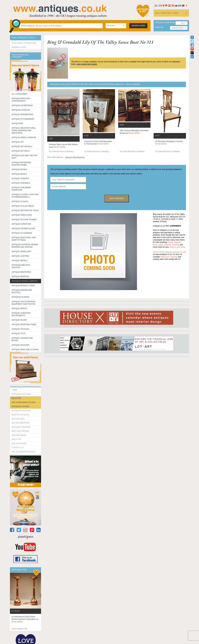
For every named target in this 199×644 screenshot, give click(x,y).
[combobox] (116, 26)
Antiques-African (21, 110)
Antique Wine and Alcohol (25, 350)
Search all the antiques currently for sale (169, 252)
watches (168, 245)
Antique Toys (18, 334)
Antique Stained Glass (23, 229)
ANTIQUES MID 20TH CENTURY (21, 266)
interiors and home (177, 247)
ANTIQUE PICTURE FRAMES (24, 220)
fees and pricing (20, 431)
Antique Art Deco (21, 151)
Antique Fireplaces (22, 215)
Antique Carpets (20, 179)
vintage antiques (174, 242)
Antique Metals (20, 261)
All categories (19, 94)
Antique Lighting (20, 256)
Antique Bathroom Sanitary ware (21, 164)
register (16, 398)
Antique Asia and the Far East (24, 157)
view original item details (87, 64)
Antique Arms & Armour (24, 138)
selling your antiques (169, 257)
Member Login (19, 47)
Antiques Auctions (21, 394)
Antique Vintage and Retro (22, 339)
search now (138, 26)
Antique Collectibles (23, 206)
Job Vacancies (19, 444)
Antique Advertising (22, 105)
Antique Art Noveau (22, 147)
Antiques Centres (21, 427)
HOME (14, 390)
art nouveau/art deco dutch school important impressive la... (25, 619)
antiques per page (165, 23)
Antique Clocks (20, 202)
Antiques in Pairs (20, 297)
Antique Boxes (19, 174)
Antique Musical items (23, 286)
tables (161, 245)
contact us (17, 448)
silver (155, 245)
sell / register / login (167, 13)
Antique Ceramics (21, 183)
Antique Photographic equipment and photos (23, 303)
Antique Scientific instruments (21, 314)
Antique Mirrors (20, 277)
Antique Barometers (22, 115)
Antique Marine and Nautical (22, 291)
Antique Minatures (21, 272)
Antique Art (18, 142)
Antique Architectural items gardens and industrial (24, 131)
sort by (159, 27)
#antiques (26, 536)
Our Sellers (18, 419)
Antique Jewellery (21, 252)
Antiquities (17, 124)
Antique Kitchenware (23, 119)
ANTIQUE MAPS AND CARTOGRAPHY (21, 100)
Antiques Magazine (21, 411)
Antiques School (20, 406)
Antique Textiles (20, 329)
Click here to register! (24, 43)
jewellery (176, 245)
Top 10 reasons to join (23, 402)
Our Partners (19, 435)
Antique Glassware (22, 233)
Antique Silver (19, 320)
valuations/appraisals (23, 452)
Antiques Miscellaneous (24, 281)
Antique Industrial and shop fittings (24, 239)
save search (117, 198)
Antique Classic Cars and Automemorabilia (25, 196)
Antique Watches (20, 345)
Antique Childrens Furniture (21, 189)
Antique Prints (19, 309)
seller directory (21, 423)
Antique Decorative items (25, 211)
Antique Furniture (21, 224)
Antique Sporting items (24, 325)
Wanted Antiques (21, 415)
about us (16, 439)
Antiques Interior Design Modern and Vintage (25, 246)
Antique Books (19, 170)
